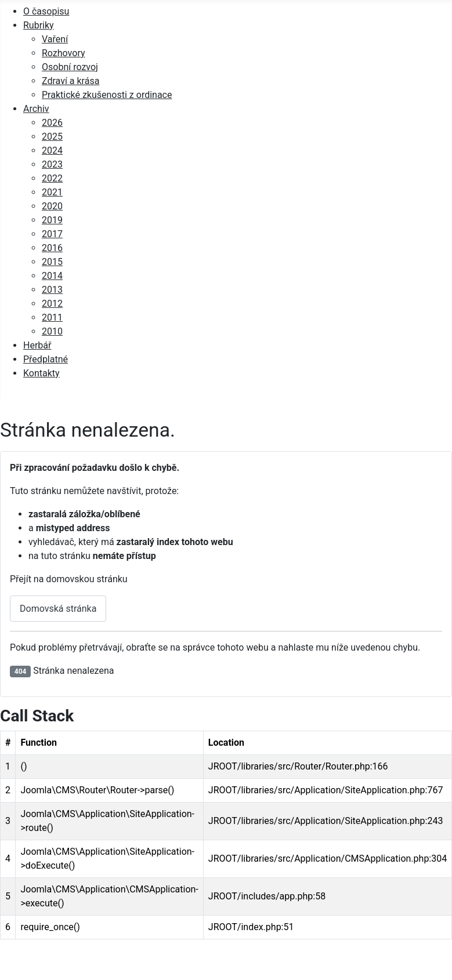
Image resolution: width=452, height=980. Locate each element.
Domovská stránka (58, 609)
